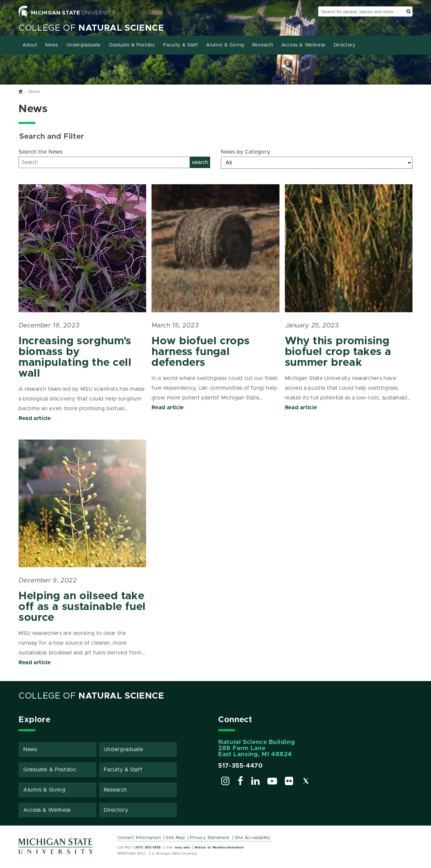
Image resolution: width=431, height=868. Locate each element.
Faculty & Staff (181, 45)
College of (91, 28)
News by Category (245, 152)
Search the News (41, 152)
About (30, 45)
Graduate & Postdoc (132, 45)
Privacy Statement (210, 838)
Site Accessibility (253, 838)
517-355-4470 (241, 766)
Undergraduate (84, 45)
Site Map (175, 838)
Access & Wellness (304, 45)
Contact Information (139, 838)
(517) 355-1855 (148, 847)
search (200, 162)
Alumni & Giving (225, 45)
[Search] (104, 162)
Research (263, 45)
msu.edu (182, 847)
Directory (345, 45)
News (52, 45)
